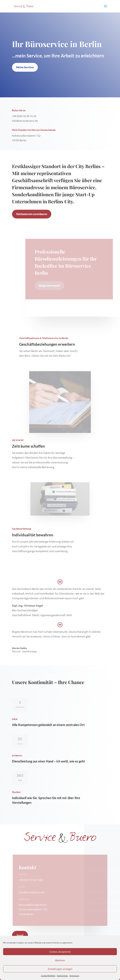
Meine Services (25, 67)
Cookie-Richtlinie (48, 976)
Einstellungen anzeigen (60, 969)
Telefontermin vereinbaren (32, 214)
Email (20, 935)
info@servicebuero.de (32, 892)
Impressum (74, 976)
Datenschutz (62, 976)
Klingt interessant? (50, 286)
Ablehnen (60, 960)
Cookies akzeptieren (60, 952)
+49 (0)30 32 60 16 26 (31, 880)
